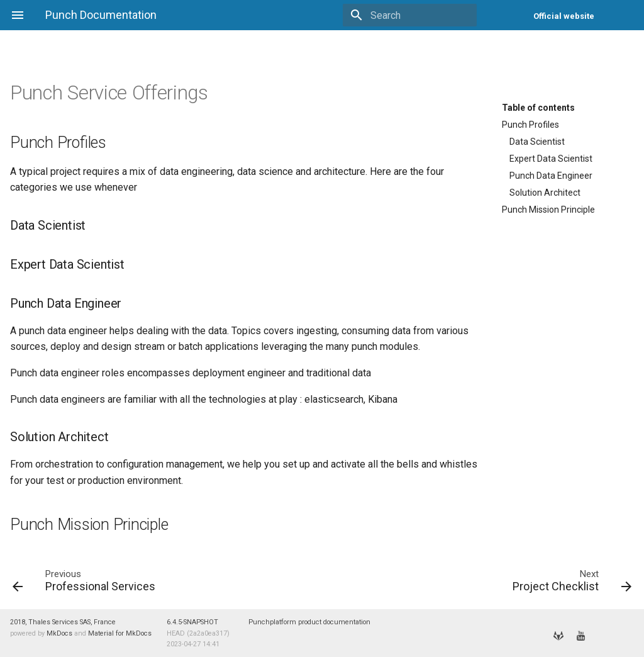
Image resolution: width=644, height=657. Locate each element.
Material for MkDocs (120, 633)
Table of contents (538, 108)
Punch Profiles (530, 125)
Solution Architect (545, 193)
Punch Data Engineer (551, 176)
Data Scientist (537, 142)
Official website (564, 16)
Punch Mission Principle (548, 210)
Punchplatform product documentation (309, 622)
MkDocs (59, 633)
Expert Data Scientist (551, 159)
